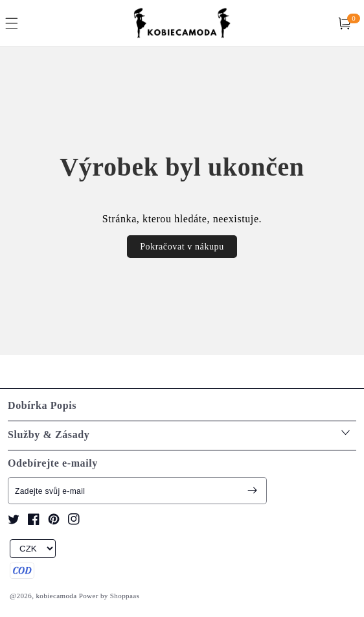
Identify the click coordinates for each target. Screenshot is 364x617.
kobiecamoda (56, 596)
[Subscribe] (252, 491)
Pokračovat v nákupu (182, 247)
